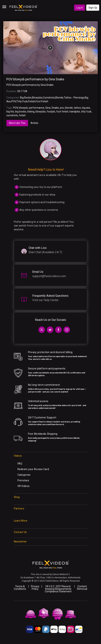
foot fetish (62, 112)
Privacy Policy (35, 588)
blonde (69, 108)
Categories (24, 475)
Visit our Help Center (45, 300)
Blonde (59, 98)
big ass (86, 108)
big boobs (21, 112)
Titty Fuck (22, 101)
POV (14, 101)
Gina (48, 108)
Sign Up (93, 8)
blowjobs (41, 112)
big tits (10, 112)
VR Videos (24, 486)
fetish (22, 115)
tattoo (77, 108)
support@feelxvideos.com (49, 276)
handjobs (75, 112)
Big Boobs (26, 98)
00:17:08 (22, 91)
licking (31, 112)
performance (37, 108)
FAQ (20, 464)
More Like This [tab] (17, 123)
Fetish (32, 101)
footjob (51, 112)
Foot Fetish (42, 101)
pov (62, 108)
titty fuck (86, 112)
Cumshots (49, 98)
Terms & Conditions (20, 588)
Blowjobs (37, 98)
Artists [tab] (34, 123)
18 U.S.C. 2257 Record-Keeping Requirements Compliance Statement (58, 589)
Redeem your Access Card (33, 469)
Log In (80, 8)
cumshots (12, 115)
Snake (55, 108)
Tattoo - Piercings (74, 98)
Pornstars (23, 480)
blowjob (23, 108)
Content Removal (82, 588)
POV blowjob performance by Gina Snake (35, 79)
